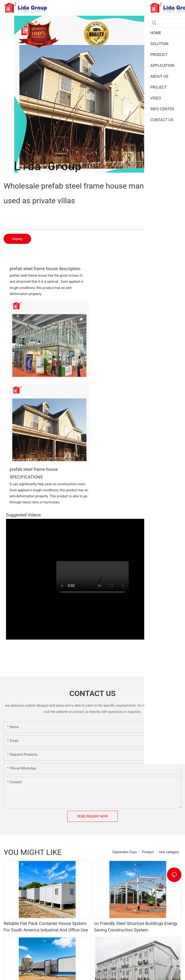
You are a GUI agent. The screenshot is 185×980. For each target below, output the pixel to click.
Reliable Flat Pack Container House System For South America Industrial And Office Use (46, 927)
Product (148, 852)
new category (169, 852)
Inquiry (17, 239)
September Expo (125, 852)
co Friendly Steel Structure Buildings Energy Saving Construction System (136, 927)
